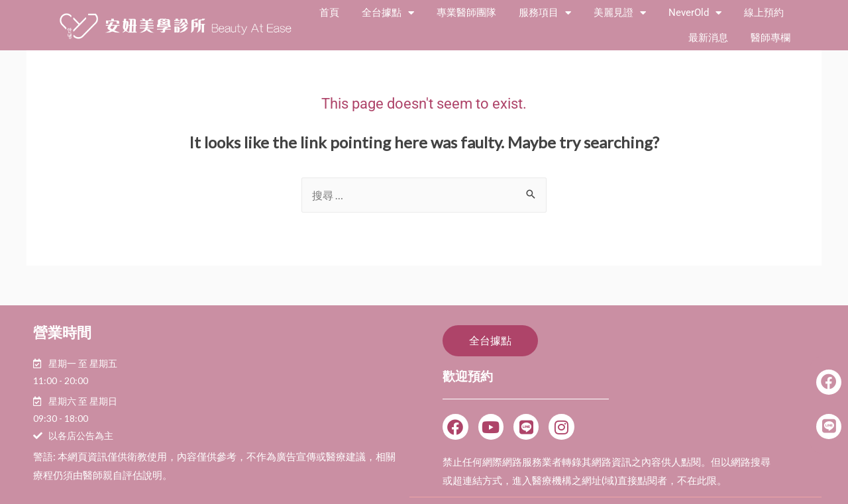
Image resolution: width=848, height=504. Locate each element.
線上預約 (764, 13)
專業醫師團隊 (466, 13)
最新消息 (708, 38)
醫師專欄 (770, 38)
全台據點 (388, 13)
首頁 (329, 13)
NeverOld (695, 13)
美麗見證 (620, 13)
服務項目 (545, 13)
